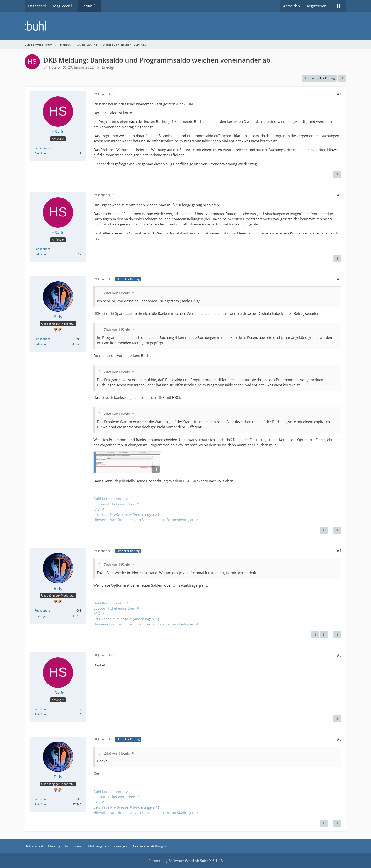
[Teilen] (342, 78)
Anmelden (291, 6)
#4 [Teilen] (339, 551)
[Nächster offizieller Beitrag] (324, 530)
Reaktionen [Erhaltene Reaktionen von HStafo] (42, 148)
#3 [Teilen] (339, 279)
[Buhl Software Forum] (185, 26)
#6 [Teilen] (339, 739)
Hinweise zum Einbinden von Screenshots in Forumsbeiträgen (144, 520)
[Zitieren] (337, 175)
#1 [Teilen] (339, 94)
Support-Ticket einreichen (114, 504)
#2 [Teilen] (339, 195)
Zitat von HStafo (117, 293)
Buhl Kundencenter (109, 499)
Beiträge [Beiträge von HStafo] (40, 153)
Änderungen (144, 514)
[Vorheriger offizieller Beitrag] (315, 635)
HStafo (54, 67)
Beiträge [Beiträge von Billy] (40, 344)
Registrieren (317, 6)
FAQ (97, 509)
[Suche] (338, 6)
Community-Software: (186, 861)
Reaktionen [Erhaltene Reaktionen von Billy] (42, 339)
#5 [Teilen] (339, 655)
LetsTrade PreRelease (111, 514)
